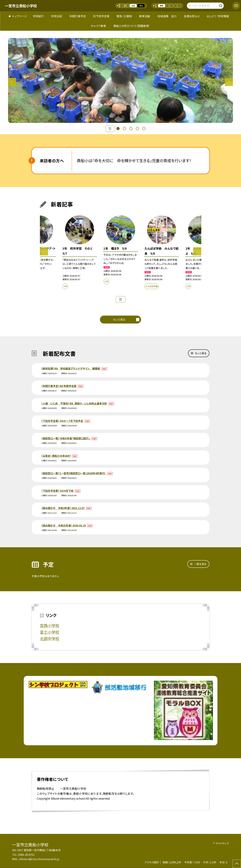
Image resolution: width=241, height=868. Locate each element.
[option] (120, 80)
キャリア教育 (98, 26)
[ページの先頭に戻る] (237, 864)
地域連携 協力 (167, 16)
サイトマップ (222, 843)
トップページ (20, 16)
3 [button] (131, 129)
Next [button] (229, 82)
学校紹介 (38, 16)
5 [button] (144, 129)
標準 (162, 6)
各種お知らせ (192, 16)
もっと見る (119, 319)
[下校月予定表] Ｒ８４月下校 (58, 491)
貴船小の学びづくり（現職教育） (132, 26)
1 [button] (118, 129)
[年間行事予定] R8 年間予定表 (59, 386)
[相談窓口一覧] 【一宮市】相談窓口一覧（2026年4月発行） (74, 473)
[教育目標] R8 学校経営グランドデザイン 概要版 (71, 368)
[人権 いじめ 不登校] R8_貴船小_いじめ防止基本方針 (75, 403)
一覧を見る (200, 564)
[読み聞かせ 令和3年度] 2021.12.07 (63, 508)
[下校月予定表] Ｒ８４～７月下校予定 (63, 421)
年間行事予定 (78, 16)
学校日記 (57, 16)
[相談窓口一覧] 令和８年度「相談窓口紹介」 (66, 438)
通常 (125, 6)
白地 (133, 6)
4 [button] (137, 129)
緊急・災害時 (124, 16)
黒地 (141, 6)
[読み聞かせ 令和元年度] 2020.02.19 (64, 525)
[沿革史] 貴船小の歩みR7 (56, 456)
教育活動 (145, 16)
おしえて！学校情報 (218, 16)
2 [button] (124, 129)
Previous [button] (12, 82)
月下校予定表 (101, 16)
